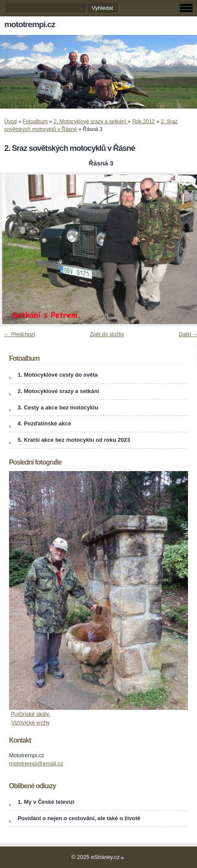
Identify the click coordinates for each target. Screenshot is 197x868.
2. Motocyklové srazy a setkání (91, 122)
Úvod (11, 122)
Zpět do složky (107, 334)
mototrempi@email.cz (36, 763)
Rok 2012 (143, 122)
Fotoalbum (35, 122)
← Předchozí (20, 334)
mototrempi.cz (30, 24)
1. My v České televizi (46, 802)
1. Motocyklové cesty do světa (58, 375)
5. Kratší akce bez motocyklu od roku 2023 (74, 440)
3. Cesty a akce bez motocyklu (58, 407)
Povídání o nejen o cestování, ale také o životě (79, 818)
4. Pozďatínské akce (44, 423)
